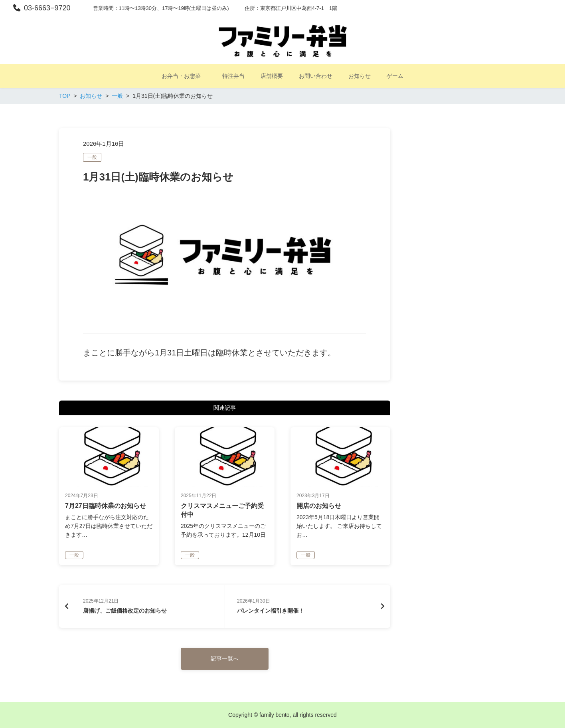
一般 (92, 157)
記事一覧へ (225, 659)
